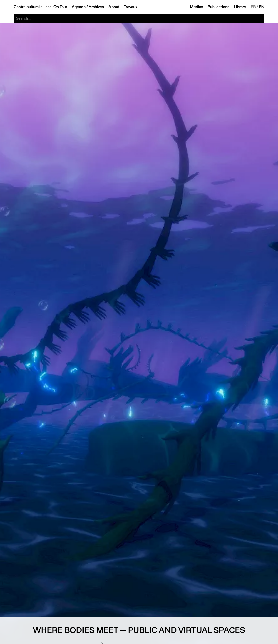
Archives (96, 7)
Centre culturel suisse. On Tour (40, 7)
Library (240, 7)
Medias (197, 7)
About (114, 7)
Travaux (131, 7)
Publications (218, 7)
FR (253, 7)
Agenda (79, 7)
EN (262, 7)
